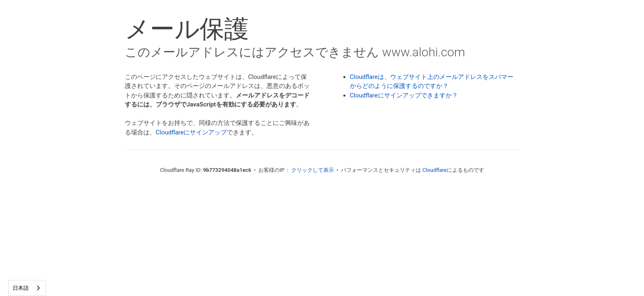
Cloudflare (435, 170)
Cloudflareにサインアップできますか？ (404, 95)
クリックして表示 (313, 170)
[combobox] (27, 288)
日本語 (21, 288)
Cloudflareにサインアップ (191, 132)
